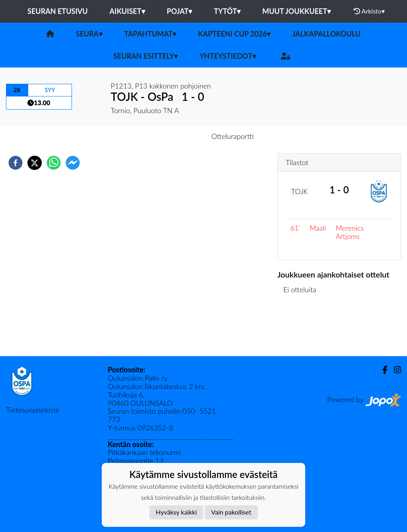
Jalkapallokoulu (326, 34)
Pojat (180, 11)
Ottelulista (303, 329)
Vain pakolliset (231, 512)
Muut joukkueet (297, 11)
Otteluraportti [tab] (233, 136)
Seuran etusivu (58, 11)
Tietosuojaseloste (33, 410)
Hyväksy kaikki (176, 512)
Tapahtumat (150, 34)
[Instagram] (394, 370)
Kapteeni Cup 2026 (234, 34)
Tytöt (227, 11)
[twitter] (35, 163)
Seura (89, 34)
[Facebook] (382, 370)
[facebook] (16, 163)
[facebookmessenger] (73, 163)
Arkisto (369, 11)
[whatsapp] (54, 163)
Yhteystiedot (228, 56)
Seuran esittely (145, 56)
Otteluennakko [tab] (176, 136)
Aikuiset (127, 11)
